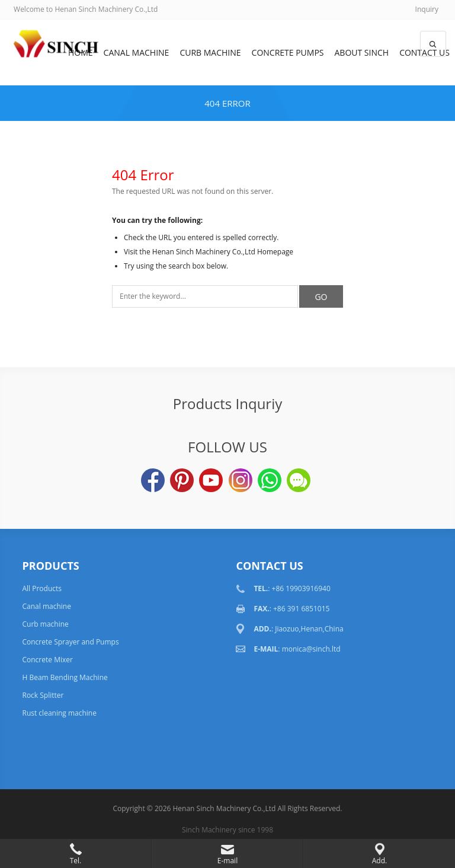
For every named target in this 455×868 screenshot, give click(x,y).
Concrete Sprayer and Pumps (70, 642)
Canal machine (137, 52)
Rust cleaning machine (59, 713)
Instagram (241, 480)
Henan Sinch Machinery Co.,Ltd (225, 808)
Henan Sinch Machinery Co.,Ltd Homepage (223, 252)
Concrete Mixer (47, 660)
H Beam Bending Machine (65, 677)
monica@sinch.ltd (311, 649)
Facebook (153, 480)
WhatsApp (270, 480)
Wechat (299, 480)
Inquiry (427, 9)
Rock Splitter (43, 695)
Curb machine (210, 52)
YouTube (211, 480)
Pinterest (182, 480)
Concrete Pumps (288, 52)
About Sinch (362, 52)
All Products (42, 588)
